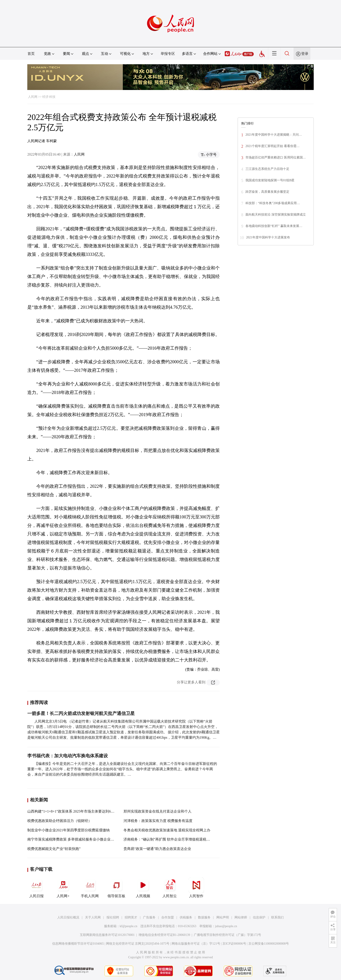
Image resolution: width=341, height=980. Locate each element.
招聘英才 (131, 917)
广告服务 (149, 917)
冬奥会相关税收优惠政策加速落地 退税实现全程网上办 (167, 830)
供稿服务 (186, 917)
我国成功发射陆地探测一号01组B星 (270, 180)
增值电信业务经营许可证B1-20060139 (164, 935)
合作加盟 (168, 917)
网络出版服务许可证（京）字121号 (196, 944)
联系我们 (277, 917)
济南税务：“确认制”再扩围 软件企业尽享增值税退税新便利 (170, 839)
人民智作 (196, 888)
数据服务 (204, 917)
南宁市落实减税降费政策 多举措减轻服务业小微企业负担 (72, 839)
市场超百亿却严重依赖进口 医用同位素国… (276, 157)
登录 (305, 54)
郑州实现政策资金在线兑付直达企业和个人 (158, 811)
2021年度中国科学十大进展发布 (268, 237)
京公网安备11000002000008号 (269, 944)
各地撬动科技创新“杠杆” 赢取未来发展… (274, 226)
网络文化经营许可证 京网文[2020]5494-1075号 (138, 944)
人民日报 (36, 888)
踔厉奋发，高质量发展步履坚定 (267, 192)
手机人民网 (90, 888)
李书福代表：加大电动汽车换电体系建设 (68, 756)
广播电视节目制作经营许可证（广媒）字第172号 (227, 935)
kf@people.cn (129, 926)
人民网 (33, 97)
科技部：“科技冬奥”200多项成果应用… (273, 203)
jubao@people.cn (226, 926)
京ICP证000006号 (234, 944)
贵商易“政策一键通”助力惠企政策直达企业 (157, 849)
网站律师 (241, 917)
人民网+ (63, 888)
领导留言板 (116, 888)
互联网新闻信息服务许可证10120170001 (107, 935)
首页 (31, 54)
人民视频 (143, 888)
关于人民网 (93, 917)
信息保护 (259, 917)
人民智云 (170, 888)
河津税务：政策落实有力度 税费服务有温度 (158, 821)
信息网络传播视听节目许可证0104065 (78, 944)
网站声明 (223, 917)
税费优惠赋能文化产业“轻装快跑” (54, 849)
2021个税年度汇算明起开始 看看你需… (273, 146)
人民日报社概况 (68, 917)
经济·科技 (49, 97)
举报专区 (168, 54)
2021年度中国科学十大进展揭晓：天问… (274, 135)
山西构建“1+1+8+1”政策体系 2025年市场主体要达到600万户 (74, 811)
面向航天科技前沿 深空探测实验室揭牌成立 (276, 215)
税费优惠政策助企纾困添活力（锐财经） (60, 821)
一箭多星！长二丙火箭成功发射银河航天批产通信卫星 (81, 713)
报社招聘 (113, 917)
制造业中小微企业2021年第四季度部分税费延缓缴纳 (68, 830)
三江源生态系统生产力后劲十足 (267, 169)
